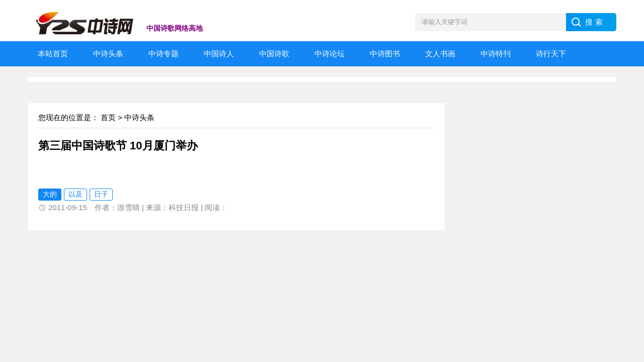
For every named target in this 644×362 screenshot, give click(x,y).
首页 (108, 117)
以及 (75, 194)
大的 (50, 194)
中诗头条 (139, 117)
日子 (101, 194)
